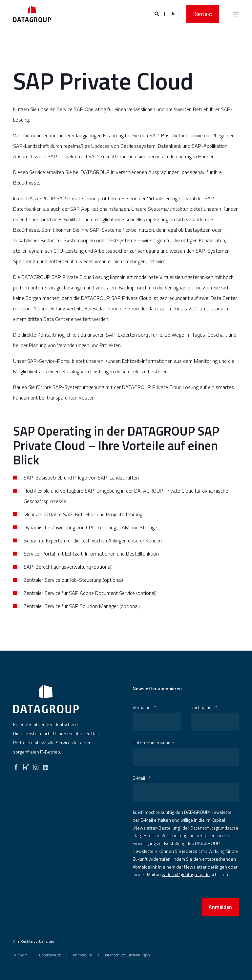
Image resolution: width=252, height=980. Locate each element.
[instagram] (36, 766)
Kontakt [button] (203, 14)
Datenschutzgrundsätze (214, 828)
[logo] (46, 699)
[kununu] (26, 766)
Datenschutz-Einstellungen (127, 955)
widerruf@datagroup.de (186, 874)
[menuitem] (20, 955)
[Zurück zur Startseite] (32, 14)
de (173, 13)
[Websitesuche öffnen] (157, 13)
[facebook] (16, 766)
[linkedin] (46, 766)
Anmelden (220, 907)
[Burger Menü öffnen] (236, 14)
